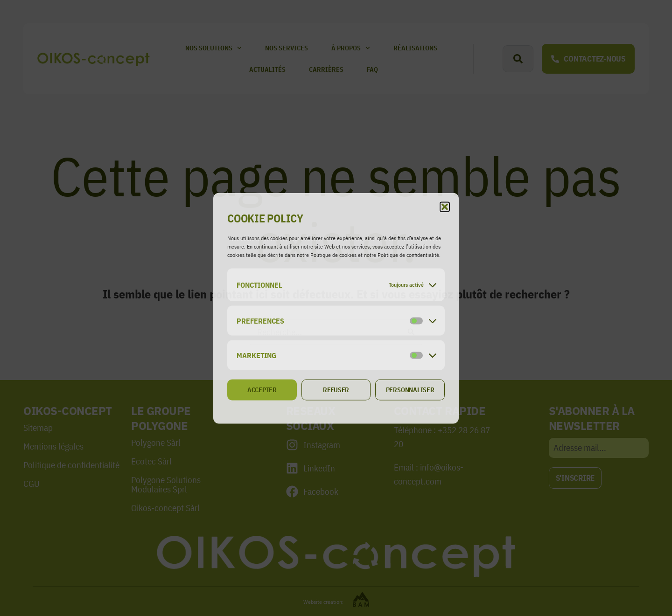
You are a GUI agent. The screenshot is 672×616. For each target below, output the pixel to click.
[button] (445, 207)
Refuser (336, 390)
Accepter (262, 390)
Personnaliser (410, 390)
